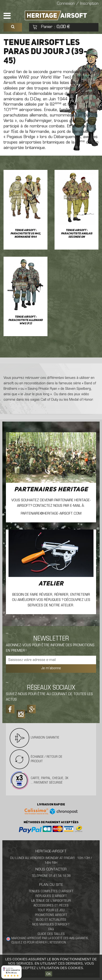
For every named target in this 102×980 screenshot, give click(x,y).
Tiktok (21, 712)
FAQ (51, 929)
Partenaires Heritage (51, 490)
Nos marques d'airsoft (51, 925)
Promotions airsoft (51, 915)
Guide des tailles (51, 934)
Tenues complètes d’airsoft (51, 891)
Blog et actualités (51, 920)
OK (49, 974)
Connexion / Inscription (78, 4)
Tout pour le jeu (51, 910)
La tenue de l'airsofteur (51, 901)
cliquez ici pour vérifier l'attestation (39, 943)
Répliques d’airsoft (51, 896)
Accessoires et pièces (51, 906)
